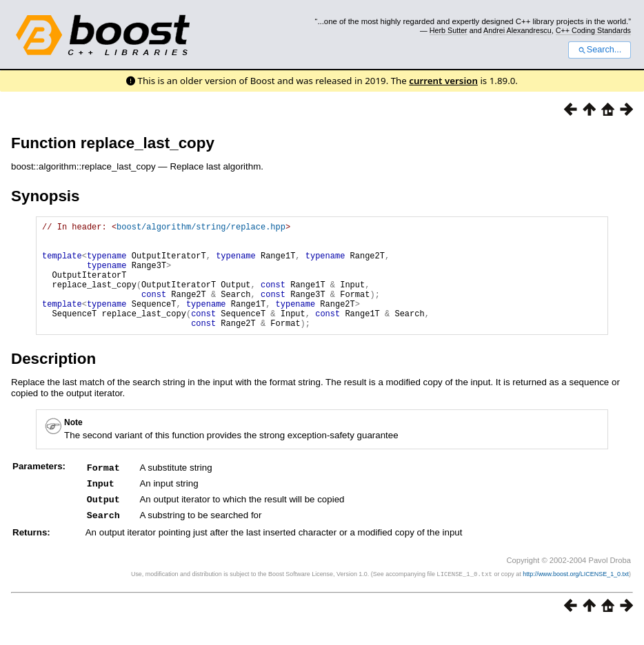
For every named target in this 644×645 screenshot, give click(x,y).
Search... (600, 50)
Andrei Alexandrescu (517, 30)
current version (443, 81)
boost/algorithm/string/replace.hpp (201, 228)
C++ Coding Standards (593, 30)
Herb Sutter (449, 30)
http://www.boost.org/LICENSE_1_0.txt (576, 594)
